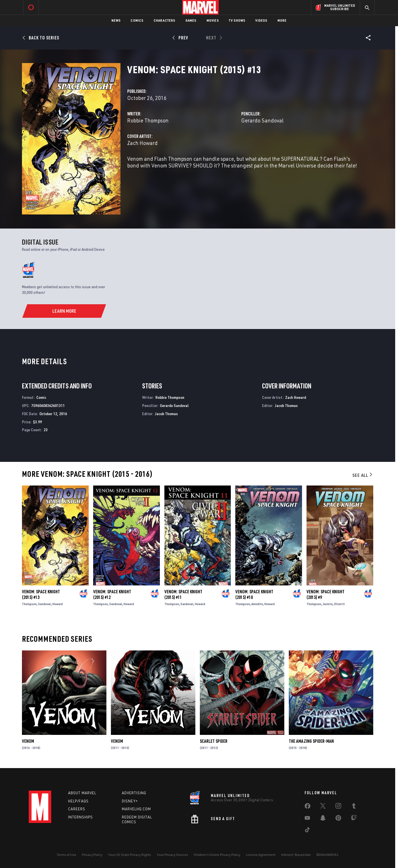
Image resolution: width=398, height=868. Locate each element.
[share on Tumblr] (354, 807)
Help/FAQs (78, 801)
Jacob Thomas (166, 414)
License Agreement (261, 855)
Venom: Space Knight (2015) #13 (41, 594)
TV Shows (237, 20)
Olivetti (339, 604)
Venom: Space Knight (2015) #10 (254, 594)
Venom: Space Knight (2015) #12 (112, 594)
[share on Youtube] (307, 819)
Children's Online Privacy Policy (217, 855)
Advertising (134, 793)
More (282, 20)
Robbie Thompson (148, 120)
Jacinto (328, 604)
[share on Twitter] (323, 807)
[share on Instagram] (338, 807)
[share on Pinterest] (338, 819)
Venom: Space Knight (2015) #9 (326, 594)
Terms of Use (66, 855)
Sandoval (44, 604)
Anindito (257, 604)
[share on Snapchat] (323, 819)
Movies (213, 20)
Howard (58, 604)
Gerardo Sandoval (262, 120)
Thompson (29, 604)
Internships (81, 817)
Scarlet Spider (214, 741)
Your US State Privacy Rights (130, 855)
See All (363, 475)
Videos (261, 20)
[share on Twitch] (354, 819)
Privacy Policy (92, 855)
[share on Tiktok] (307, 831)
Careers (77, 809)
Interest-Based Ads (296, 855)
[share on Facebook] (308, 807)
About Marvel (82, 793)
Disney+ (130, 801)
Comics (137, 20)
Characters (165, 20)
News (116, 20)
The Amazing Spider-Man (311, 741)
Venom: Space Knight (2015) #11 (183, 594)
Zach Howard (142, 143)
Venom (28, 741)
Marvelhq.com (136, 809)
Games (191, 20)
